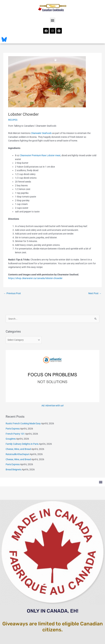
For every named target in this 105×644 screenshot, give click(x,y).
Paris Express (13, 429)
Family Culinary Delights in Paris (22, 444)
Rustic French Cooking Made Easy (23, 423)
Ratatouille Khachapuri (17, 454)
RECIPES (13, 120)
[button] (53, 20)
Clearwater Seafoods (41, 133)
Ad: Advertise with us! (53, 406)
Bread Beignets (13, 469)
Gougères (11, 439)
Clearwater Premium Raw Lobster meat (40, 155)
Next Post (95, 293)
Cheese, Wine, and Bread (18, 449)
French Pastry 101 (15, 434)
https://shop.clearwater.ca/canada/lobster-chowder (35, 278)
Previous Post (12, 293)
